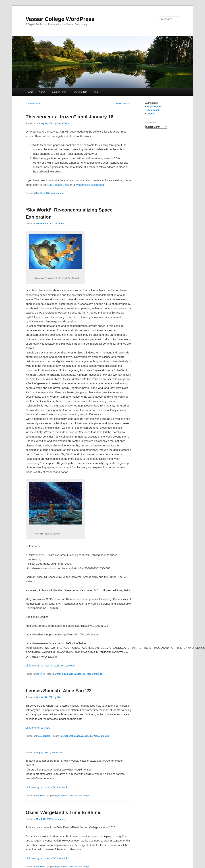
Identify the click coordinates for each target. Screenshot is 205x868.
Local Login (153, 110)
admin (61, 224)
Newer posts (124, 104)
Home (30, 92)
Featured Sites (58, 92)
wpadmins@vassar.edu (90, 185)
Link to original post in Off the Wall (46, 787)
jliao (59, 697)
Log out (151, 114)
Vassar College (94, 674)
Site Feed (40, 193)
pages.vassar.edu (76, 674)
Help (95, 92)
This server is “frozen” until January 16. (70, 117)
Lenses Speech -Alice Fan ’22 (59, 691)
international (66, 736)
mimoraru (57, 753)
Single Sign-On (154, 107)
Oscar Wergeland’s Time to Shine (63, 812)
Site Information (54, 193)
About (42, 92)
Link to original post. (38, 728)
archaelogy (60, 674)
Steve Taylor (63, 123)
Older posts (33, 104)
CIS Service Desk (58, 185)
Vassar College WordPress (60, 19)
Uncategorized (43, 736)
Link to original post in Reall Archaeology (50, 665)
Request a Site (79, 92)
